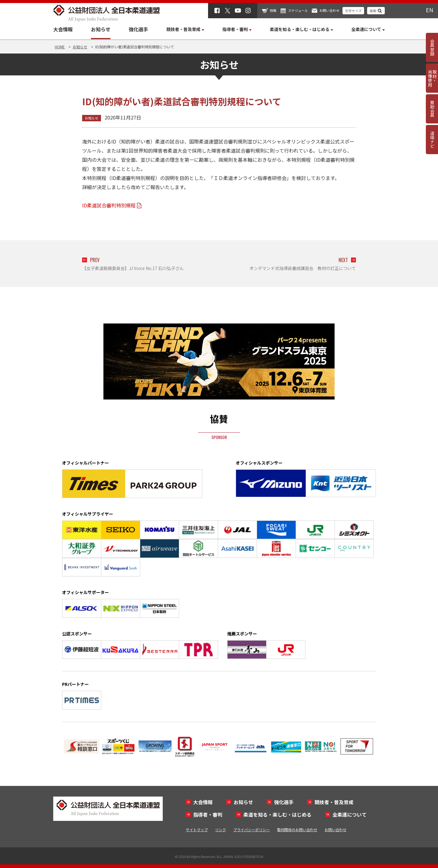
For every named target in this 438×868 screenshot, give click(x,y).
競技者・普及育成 (334, 802)
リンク (221, 830)
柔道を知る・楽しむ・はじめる (277, 814)
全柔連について (349, 814)
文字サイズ (353, 11)
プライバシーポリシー (252, 830)
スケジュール (298, 10)
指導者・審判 (208, 814)
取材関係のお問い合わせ (297, 830)
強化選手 (138, 29)
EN (429, 10)
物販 (273, 10)
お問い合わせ (329, 10)
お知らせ (101, 29)
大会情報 (63, 29)
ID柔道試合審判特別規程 (109, 205)
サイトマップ (197, 830)
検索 (373, 11)
